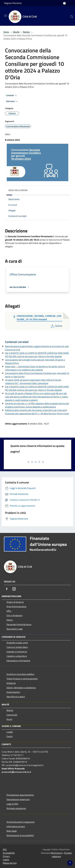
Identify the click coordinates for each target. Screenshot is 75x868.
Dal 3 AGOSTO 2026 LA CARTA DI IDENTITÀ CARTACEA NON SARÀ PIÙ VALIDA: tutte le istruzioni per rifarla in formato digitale (37, 355)
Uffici (9, 611)
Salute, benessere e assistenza (21, 688)
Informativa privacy (16, 826)
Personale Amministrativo (19, 624)
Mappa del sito (10, 863)
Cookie (6, 860)
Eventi (10, 736)
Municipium (57, 853)
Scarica (56, 326)
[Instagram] (14, 589)
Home (6, 32)
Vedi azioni (12, 101)
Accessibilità (9, 853)
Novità (16, 32)
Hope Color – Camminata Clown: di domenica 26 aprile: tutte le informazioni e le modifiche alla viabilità (35, 368)
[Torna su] (70, 863)
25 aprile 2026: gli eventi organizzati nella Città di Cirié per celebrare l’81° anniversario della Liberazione (33, 382)
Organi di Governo (15, 602)
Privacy (6, 856)
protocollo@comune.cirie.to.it (16, 772)
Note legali (12, 831)
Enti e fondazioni (14, 615)
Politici (10, 620)
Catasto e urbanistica (17, 656)
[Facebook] (7, 589)
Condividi (12, 96)
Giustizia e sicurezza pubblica (20, 674)
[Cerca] (72, 17)
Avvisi (9, 719)
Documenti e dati (15, 629)
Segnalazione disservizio (18, 799)
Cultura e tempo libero (17, 647)
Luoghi (10, 732)
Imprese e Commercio (17, 652)
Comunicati (12, 715)
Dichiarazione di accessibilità (20, 835)
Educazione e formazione (18, 661)
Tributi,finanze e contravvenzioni (22, 679)
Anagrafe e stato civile (17, 643)
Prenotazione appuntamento (20, 795)
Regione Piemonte (13, 3)
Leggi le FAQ (12, 804)
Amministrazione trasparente (21, 822)
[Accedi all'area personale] (64, 3)
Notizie (26, 32)
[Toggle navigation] (6, 16)
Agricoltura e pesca (16, 697)
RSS (5, 850)
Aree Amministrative (16, 606)
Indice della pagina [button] (18, 190)
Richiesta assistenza (16, 808)
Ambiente (11, 683)
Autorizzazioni (13, 692)
